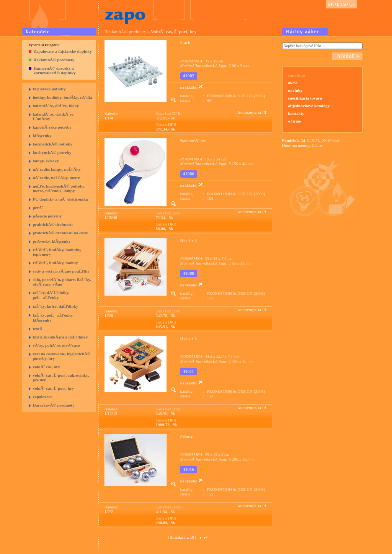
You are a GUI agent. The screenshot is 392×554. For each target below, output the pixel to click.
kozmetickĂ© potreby (53, 144)
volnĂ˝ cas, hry (47, 367)
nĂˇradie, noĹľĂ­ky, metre (57, 178)
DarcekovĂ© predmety (54, 405)
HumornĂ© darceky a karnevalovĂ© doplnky (55, 70)
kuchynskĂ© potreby (52, 152)
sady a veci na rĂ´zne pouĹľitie (61, 271)
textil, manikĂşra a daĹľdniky (60, 337)
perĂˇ (38, 208)
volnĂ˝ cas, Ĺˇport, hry (54, 388)
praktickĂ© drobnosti (53, 224)
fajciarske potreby (49, 89)
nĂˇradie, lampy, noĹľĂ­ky (57, 169)
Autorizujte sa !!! (252, 112)
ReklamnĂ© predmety (54, 60)
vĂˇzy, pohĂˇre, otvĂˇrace (56, 345)
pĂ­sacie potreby (47, 216)
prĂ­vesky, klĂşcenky (52, 241)
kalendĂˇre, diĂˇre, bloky (56, 106)
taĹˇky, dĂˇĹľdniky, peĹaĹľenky (51, 295)
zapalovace (43, 397)
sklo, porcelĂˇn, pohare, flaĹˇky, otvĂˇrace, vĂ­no (62, 282)
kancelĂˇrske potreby (52, 127)
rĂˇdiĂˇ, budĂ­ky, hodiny (56, 263)
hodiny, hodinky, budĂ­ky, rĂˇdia (63, 97)
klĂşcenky (42, 136)
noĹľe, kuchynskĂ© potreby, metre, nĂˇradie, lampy (59, 188)
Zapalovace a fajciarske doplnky (63, 51)
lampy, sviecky (46, 161)
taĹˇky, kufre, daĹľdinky (56, 306)
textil (38, 328)
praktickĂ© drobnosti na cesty (61, 233)
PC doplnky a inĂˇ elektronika (60, 199)
